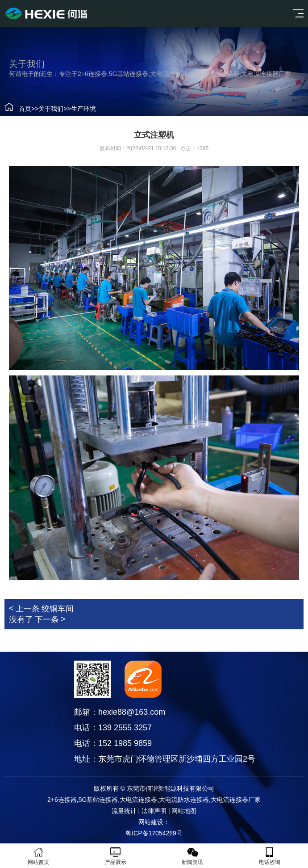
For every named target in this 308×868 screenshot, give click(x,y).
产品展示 (116, 856)
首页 (25, 109)
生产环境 (83, 109)
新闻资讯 (193, 856)
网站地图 (184, 811)
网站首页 (39, 856)
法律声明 (154, 811)
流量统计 (124, 811)
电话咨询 (270, 856)
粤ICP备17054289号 (154, 833)
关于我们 (51, 109)
